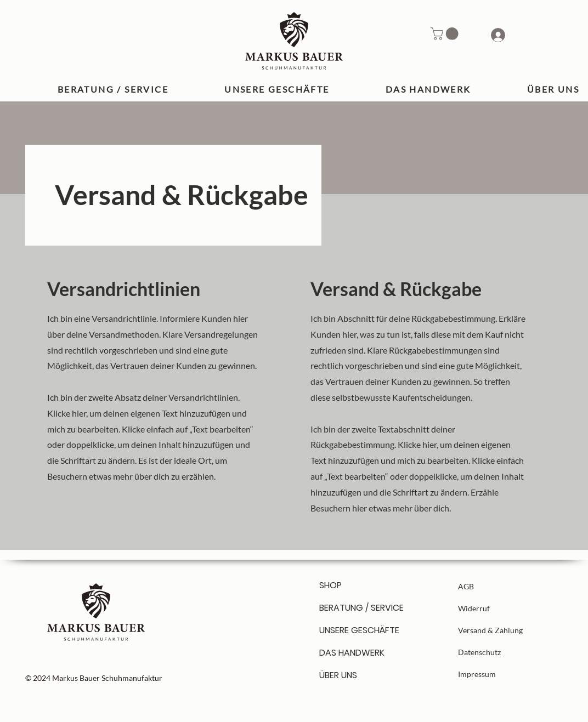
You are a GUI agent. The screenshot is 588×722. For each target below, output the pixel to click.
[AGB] (497, 586)
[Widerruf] (497, 608)
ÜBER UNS (338, 675)
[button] (446, 34)
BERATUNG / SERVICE (358, 608)
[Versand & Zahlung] (497, 630)
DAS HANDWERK (352, 653)
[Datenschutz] (497, 652)
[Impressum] (497, 674)
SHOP (330, 585)
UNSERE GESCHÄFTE (358, 630)
